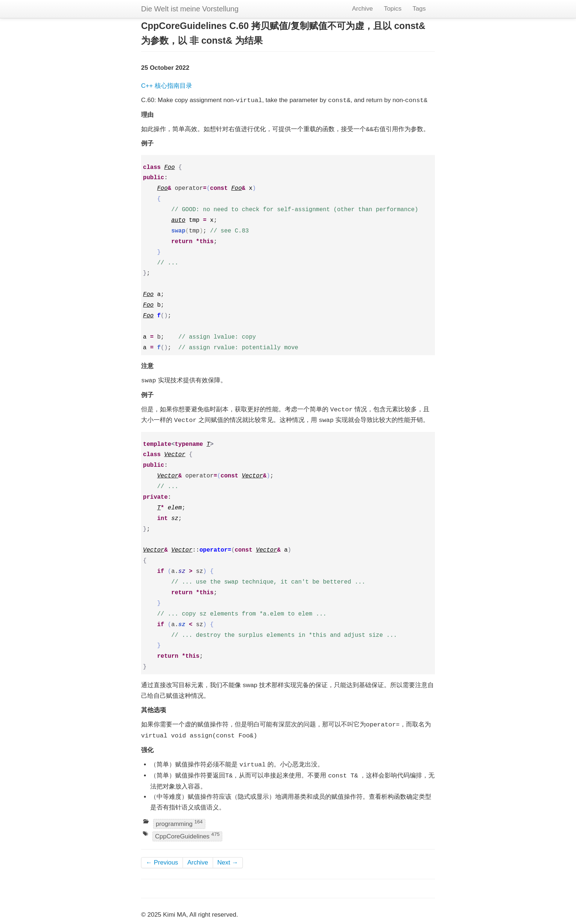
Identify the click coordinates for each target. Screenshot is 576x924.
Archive (362, 9)
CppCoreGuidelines (187, 836)
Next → (228, 862)
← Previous (162, 862)
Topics (393, 9)
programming (179, 823)
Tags (419, 9)
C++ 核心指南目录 (167, 86)
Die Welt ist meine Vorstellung (190, 9)
